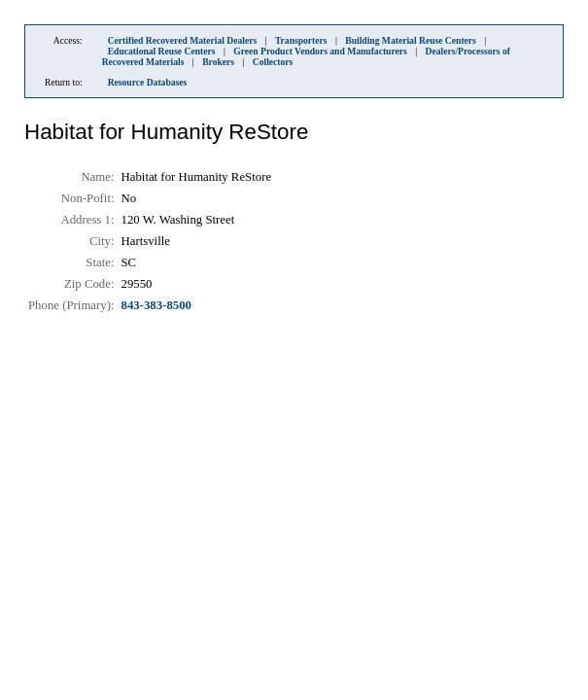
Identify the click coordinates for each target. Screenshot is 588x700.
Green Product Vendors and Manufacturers (320, 51)
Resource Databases (148, 82)
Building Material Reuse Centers (411, 40)
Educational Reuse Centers (162, 51)
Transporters (301, 40)
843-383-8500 (157, 305)
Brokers (218, 62)
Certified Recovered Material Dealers (183, 40)
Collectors (273, 62)
